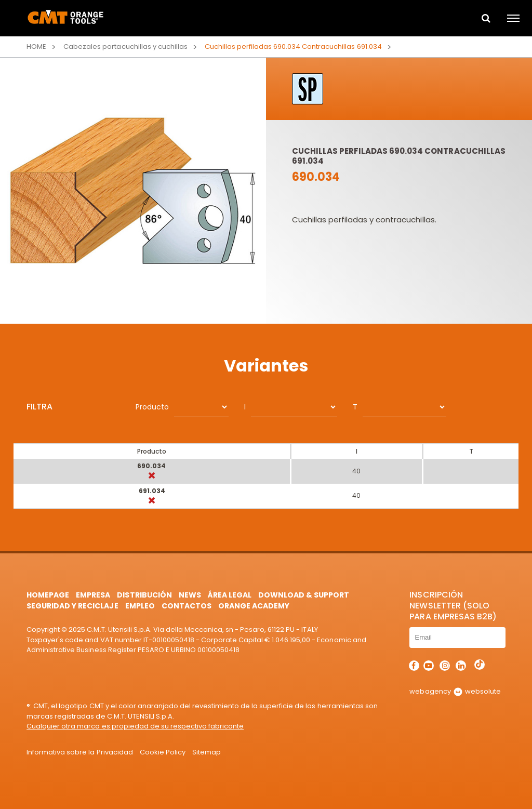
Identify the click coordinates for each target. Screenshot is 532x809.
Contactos (187, 606)
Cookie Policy (163, 752)
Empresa (93, 595)
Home (36, 47)
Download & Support (304, 595)
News (190, 595)
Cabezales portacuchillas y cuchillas (125, 47)
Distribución (144, 595)
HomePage (48, 595)
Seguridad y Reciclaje (72, 606)
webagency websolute (455, 691)
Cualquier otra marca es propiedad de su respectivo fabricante (135, 726)
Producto (152, 407)
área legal (230, 595)
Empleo (140, 606)
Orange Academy (254, 606)
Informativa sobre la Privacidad (79, 752)
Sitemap (207, 752)
